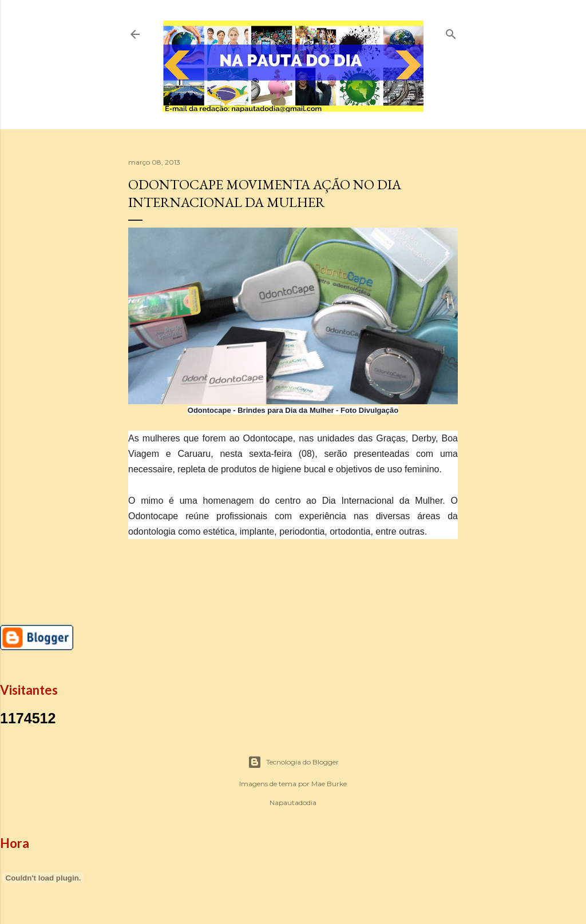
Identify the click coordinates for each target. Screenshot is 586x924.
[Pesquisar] (451, 32)
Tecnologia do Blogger (293, 762)
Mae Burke (329, 784)
